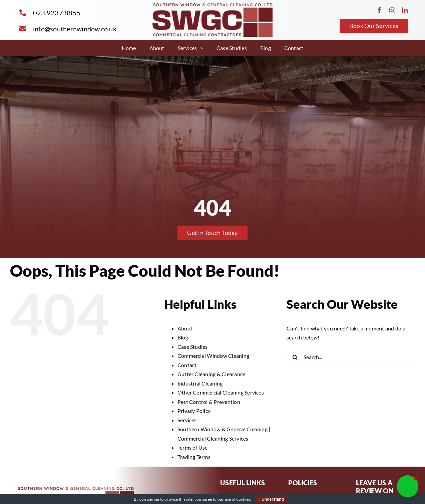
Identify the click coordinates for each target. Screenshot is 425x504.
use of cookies (238, 499)
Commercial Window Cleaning (213, 356)
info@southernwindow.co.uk (75, 29)
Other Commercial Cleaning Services (221, 392)
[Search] (295, 357)
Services (187, 420)
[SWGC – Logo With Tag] (212, 6)
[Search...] (351, 357)
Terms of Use (193, 447)
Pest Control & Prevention (209, 402)
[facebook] (379, 10)
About (185, 328)
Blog (183, 337)
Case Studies (193, 347)
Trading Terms (194, 457)
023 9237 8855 (57, 13)
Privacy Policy (194, 411)
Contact (187, 365)
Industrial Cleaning (200, 383)
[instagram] (392, 10)
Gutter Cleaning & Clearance (211, 374)
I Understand (272, 499)
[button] (408, 486)
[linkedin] (405, 10)
